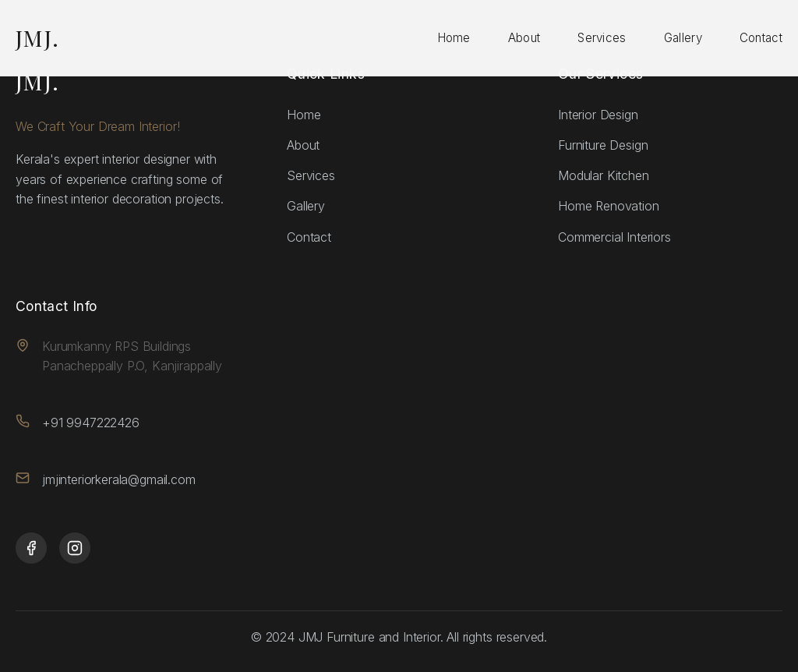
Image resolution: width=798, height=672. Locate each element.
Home (454, 38)
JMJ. (38, 37)
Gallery (683, 38)
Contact (761, 38)
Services (602, 38)
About (524, 38)
